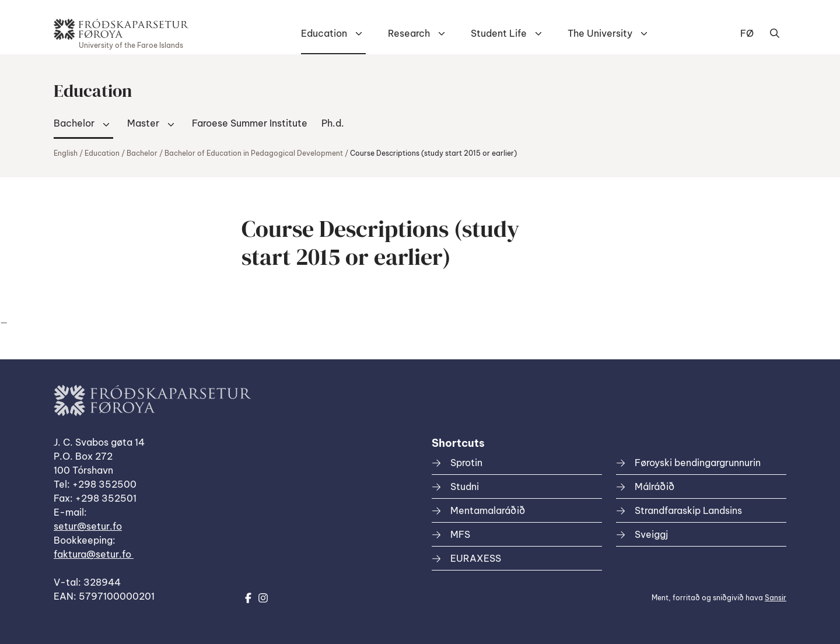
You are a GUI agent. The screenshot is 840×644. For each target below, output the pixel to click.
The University (600, 33)
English (66, 153)
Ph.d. (333, 123)
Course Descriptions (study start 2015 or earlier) (433, 153)
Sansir (776, 598)
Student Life (499, 33)
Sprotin (466, 463)
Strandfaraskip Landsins (688, 510)
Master (143, 123)
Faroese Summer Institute (250, 123)
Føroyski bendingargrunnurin (698, 463)
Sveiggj (651, 534)
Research (409, 33)
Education (324, 33)
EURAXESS (476, 558)
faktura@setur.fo (94, 554)
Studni (465, 487)
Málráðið (654, 487)
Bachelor (74, 123)
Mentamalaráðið (488, 510)
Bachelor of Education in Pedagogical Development (254, 153)
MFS (460, 534)
